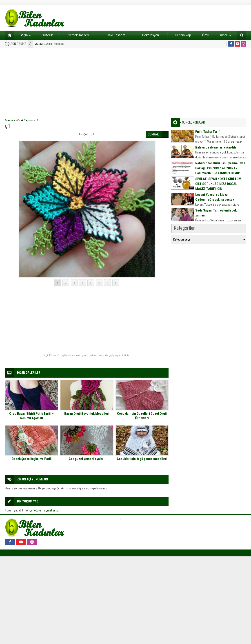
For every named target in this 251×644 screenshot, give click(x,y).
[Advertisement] (125, 82)
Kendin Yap (183, 35)
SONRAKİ (154, 134)
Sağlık (25, 35)
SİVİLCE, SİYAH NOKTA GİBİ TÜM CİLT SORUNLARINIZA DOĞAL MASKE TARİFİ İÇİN (218, 184)
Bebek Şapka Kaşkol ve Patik (32, 459)
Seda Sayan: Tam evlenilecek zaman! (216, 213)
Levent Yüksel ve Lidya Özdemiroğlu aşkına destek (215, 197)
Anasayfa (10, 120)
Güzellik (47, 35)
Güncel (225, 35)
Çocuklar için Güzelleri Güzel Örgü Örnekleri (142, 416)
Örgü (206, 35)
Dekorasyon (150, 35)
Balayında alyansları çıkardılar (217, 147)
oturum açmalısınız (46, 510)
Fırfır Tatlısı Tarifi (208, 132)
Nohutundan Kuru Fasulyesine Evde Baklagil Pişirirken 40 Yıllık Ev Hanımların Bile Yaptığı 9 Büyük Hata (220, 171)
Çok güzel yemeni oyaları (87, 459)
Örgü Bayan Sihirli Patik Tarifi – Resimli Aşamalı (31, 416)
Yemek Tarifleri (78, 35)
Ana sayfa (8, 35)
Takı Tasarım (116, 35)
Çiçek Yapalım (25, 120)
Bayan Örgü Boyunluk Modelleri (87, 414)
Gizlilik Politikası (50, 44)
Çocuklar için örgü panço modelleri (142, 459)
